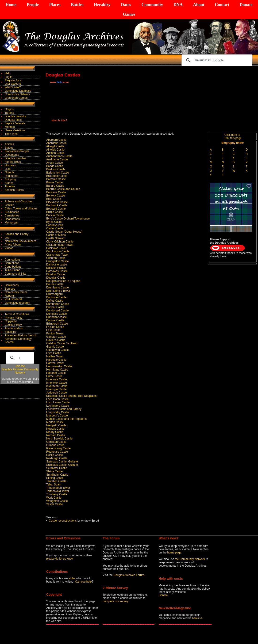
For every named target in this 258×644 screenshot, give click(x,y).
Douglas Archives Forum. (129, 575)
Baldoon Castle (56, 169)
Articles (9, 144)
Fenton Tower (55, 333)
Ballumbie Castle (57, 176)
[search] (216, 60)
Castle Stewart (55, 238)
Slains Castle (54, 471)
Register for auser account (13, 82)
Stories (9, 183)
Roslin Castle (55, 455)
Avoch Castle (54, 163)
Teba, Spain (54, 485)
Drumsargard (54, 294)
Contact (222, 5)
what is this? (59, 120)
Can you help (83, 582)
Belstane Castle (56, 192)
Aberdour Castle (56, 143)
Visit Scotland (13, 299)
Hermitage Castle (57, 370)
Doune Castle (55, 284)
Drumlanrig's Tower (58, 291)
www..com (59, 82)
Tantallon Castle (56, 481)
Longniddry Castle (58, 412)
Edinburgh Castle (57, 324)
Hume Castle (54, 376)
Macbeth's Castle (57, 416)
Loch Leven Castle (58, 402)
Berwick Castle (56, 196)
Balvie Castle (54, 182)
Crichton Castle (56, 258)
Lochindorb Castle (58, 406)
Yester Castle (55, 504)
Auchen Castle (55, 153)
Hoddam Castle (56, 373)
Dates (126, 5)
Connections (13, 260)
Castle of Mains (56, 235)
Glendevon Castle (57, 350)
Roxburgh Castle (57, 458)
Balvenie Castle (56, 179)
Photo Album (13, 245)
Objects (10, 172)
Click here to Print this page (233, 136)
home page (174, 553)
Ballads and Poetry (17, 234)
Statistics (10, 332)
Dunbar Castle (55, 307)
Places (55, 5)
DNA (178, 5)
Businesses (12, 212)
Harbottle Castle (56, 360)
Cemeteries (12, 216)
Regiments (11, 176)
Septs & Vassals (15, 123)
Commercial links (15, 274)
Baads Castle (55, 166)
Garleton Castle (56, 337)
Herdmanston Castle (59, 366)
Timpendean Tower (58, 488)
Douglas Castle (56, 278)
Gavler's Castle (56, 340)
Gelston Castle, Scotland (62, 343)
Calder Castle (55, 228)
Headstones (12, 219)
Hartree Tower (55, 363)
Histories (10, 165)
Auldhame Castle (57, 159)
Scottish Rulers (14, 190)
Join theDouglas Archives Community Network (20, 369)
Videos (9, 248)
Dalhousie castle (57, 265)
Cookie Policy (13, 325)
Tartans (9, 113)
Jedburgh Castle (56, 393)
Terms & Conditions (17, 314)
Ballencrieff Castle (58, 173)
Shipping (10, 179)
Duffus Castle (55, 301)
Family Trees (13, 162)
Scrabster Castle (57, 468)
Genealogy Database (18, 91)
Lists (8, 169)
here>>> (198, 618)
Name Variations (15, 130)
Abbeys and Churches (19, 201)
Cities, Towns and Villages (21, 208)
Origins (9, 109)
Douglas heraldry (15, 116)
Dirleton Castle (56, 274)
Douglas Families (15, 158)
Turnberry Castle (57, 494)
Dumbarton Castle (58, 304)
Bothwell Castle (56, 209)
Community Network (17, 94)
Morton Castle (55, 422)
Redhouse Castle (57, 452)
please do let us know (60, 559)
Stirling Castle (55, 478)
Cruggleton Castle (58, 261)
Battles (77, 5)
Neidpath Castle (56, 425)
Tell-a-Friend (13, 270)
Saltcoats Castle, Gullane (62, 462)
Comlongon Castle (58, 251)
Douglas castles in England (63, 281)
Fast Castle (53, 330)
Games (129, 14)
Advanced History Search (21, 335)
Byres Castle (54, 222)
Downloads (12, 285)
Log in (9, 77)
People (33, 5)
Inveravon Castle (57, 386)
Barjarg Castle (55, 186)
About (199, 5)
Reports (10, 296)
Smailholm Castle (57, 475)
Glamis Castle (55, 347)
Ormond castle (55, 445)
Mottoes (10, 127)
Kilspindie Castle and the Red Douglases (72, 396)
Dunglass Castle (56, 314)
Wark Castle (54, 498)
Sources (10, 289)
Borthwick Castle (57, 205)
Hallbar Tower (55, 356)
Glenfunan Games (16, 98)
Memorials (11, 223)
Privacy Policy (13, 318)
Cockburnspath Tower (60, 245)
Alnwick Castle (55, 150)
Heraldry (102, 5)
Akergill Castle (55, 146)
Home (11, 5)
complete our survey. (116, 601)
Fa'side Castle (55, 327)
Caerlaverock (55, 225)
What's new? (13, 87)
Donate (246, 5)
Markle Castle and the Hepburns (66, 419)
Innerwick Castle (57, 379)
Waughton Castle (57, 501)
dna (7, 238)
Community (152, 5)
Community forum (16, 292)
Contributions (13, 267)
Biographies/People (17, 151)
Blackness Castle (57, 202)
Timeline (10, 186)
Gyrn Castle (54, 353)
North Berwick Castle (59, 439)
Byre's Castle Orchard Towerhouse (68, 219)
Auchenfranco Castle (59, 156)
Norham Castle (56, 435)
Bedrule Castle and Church (63, 189)
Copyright (11, 321)
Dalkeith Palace (56, 268)
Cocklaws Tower (56, 248)
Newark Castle (55, 429)
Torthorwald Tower (58, 491)
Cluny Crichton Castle (60, 242)
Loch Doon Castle (57, 399)
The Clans (11, 134)
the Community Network (190, 559)
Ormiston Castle (56, 442)
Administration (14, 328)
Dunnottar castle (56, 317)
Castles (9, 205)
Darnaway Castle (57, 271)
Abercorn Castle (56, 140)
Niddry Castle (55, 432)
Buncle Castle (55, 215)
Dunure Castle (55, 320)
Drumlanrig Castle (58, 288)
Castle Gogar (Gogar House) (64, 232)
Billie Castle (54, 199)
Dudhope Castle (56, 297)
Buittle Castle (55, 212)
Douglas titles (13, 120)
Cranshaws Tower (57, 255)
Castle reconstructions (63, 521)
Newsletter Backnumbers (20, 241)
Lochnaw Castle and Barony (64, 409)
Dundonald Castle (57, 311)
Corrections (12, 263)
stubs (72, 578)
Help (8, 73)
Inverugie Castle (56, 389)
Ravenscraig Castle (58, 448)
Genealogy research (17, 303)
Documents (12, 155)
